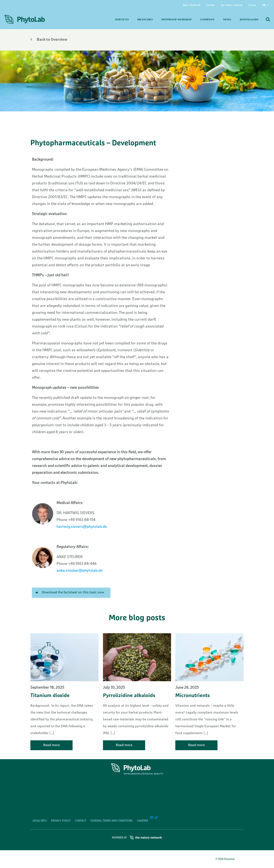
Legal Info (40, 821)
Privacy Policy (61, 821)
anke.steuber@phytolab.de (80, 571)
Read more (51, 745)
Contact (211, 5)
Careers (143, 821)
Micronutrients (193, 696)
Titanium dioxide (50, 696)
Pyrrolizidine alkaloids (129, 696)
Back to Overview (49, 40)
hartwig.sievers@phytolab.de (82, 527)
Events (252, 5)
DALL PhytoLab (192, 5)
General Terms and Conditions (112, 821)
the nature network (232, 5)
